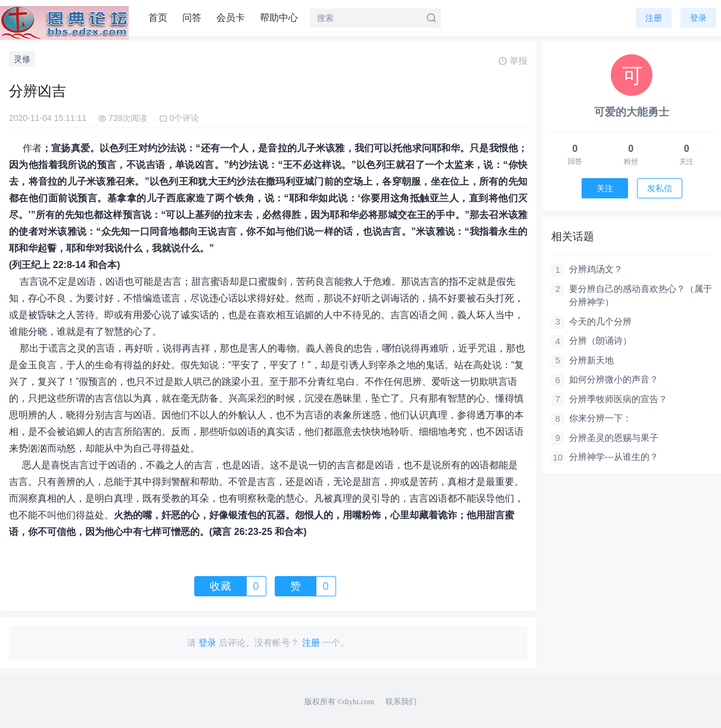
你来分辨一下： (600, 418)
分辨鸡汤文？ (596, 269)
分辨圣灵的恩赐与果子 (614, 438)
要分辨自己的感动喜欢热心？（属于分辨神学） (641, 295)
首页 (158, 18)
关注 (605, 188)
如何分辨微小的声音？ (614, 379)
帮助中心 (279, 18)
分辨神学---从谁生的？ (614, 457)
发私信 (660, 188)
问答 (192, 18)
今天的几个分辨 (600, 321)
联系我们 (401, 701)
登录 (698, 18)
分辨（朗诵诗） (600, 340)
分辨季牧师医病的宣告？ (618, 399)
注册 (654, 18)
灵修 (22, 59)
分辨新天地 (591, 360)
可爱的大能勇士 (632, 112)
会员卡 (231, 18)
